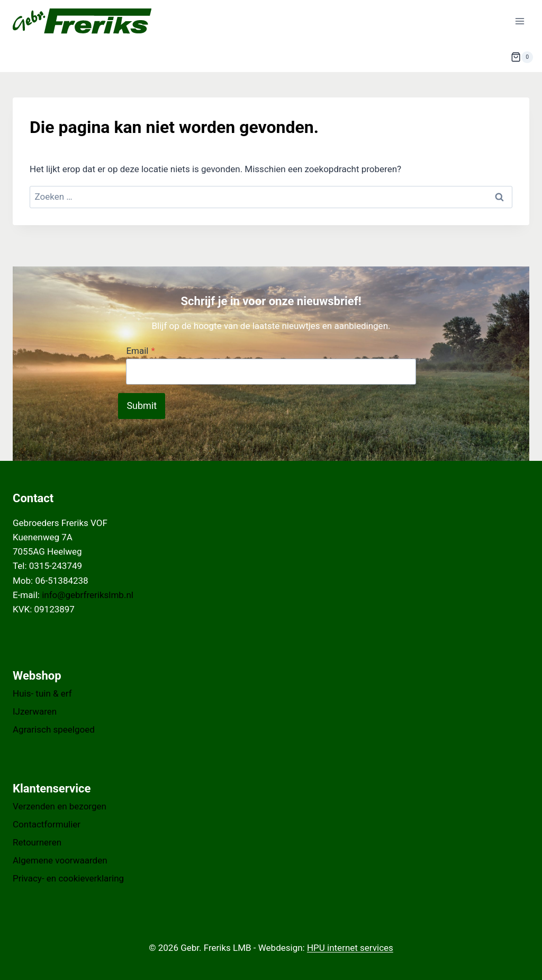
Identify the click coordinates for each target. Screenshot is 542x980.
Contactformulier (47, 824)
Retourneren (37, 842)
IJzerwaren (35, 711)
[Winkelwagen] (522, 57)
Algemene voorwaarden (60, 860)
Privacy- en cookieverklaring (68, 878)
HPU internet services (350, 948)
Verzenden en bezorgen (60, 806)
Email (140, 351)
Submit (142, 406)
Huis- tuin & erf (42, 693)
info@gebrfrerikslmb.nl (88, 595)
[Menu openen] (520, 21)
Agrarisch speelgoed (54, 729)
